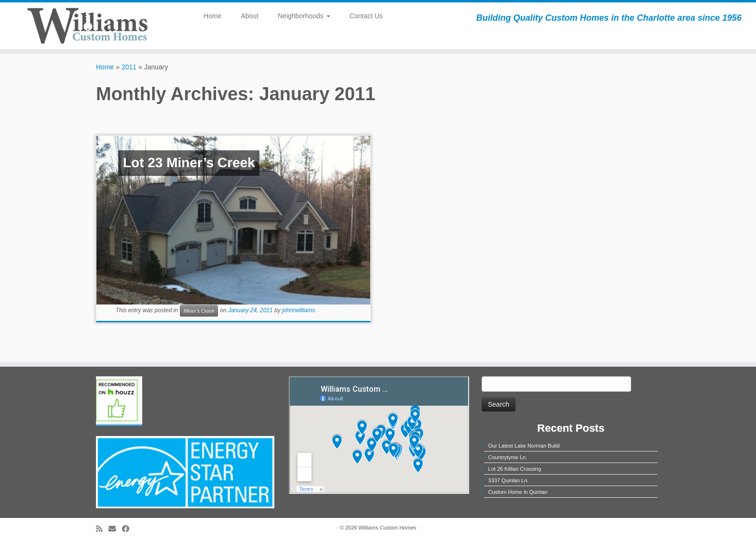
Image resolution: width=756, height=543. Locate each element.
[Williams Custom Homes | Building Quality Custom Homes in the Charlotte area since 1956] (87, 26)
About (250, 16)
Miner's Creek (199, 311)
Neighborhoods (304, 16)
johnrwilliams (299, 311)
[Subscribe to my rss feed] (102, 529)
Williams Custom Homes (387, 528)
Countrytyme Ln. (508, 457)
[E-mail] (115, 529)
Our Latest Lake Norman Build (524, 446)
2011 (129, 67)
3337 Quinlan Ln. (509, 480)
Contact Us (366, 16)
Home (212, 16)
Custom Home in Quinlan (518, 492)
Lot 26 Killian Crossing (515, 469)
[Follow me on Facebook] (129, 529)
